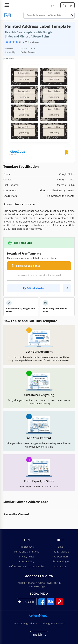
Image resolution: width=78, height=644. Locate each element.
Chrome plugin (60, 561)
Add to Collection (34, 288)
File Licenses (27, 547)
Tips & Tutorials (60, 552)
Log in (52, 5)
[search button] (72, 15)
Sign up (68, 5)
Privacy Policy (27, 557)
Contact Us (60, 566)
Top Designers (60, 557)
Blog (60, 547)
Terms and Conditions (27, 552)
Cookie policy (27, 561)
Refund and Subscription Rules (27, 566)
